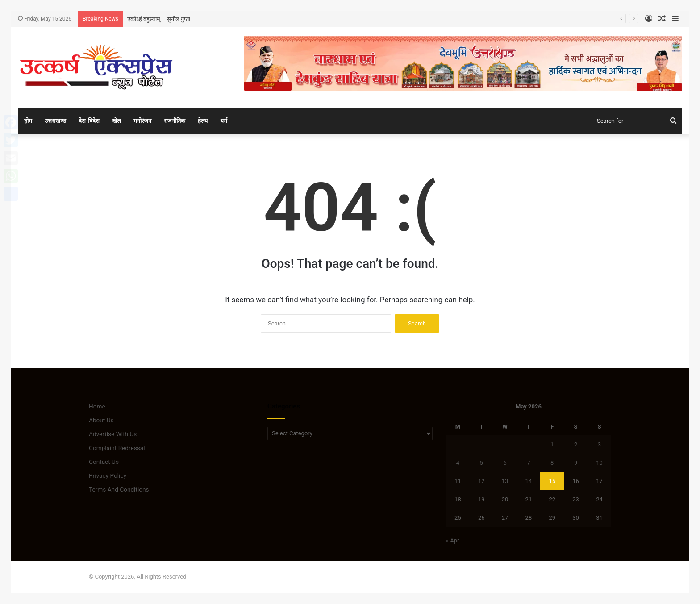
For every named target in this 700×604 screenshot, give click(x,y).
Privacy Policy (108, 475)
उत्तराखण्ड (55, 121)
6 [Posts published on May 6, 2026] (505, 463)
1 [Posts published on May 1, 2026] (552, 444)
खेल (117, 121)
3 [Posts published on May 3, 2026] (599, 444)
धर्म (224, 121)
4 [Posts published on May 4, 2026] (458, 463)
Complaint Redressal (117, 448)
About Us (101, 420)
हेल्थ (203, 121)
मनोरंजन (142, 121)
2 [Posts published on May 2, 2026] (576, 444)
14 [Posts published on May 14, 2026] (529, 481)
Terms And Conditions (119, 489)
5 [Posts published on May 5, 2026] (481, 463)
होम (28, 121)
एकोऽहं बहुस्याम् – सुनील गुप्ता (159, 19)
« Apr (453, 540)
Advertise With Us (113, 434)
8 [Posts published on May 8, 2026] (552, 463)
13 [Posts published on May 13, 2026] (505, 481)
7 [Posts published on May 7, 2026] (528, 463)
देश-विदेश (89, 121)
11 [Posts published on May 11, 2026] (458, 481)
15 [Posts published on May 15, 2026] (552, 481)
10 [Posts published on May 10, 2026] (599, 463)
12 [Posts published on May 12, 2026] (481, 481)
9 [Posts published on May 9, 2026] (576, 463)
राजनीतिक (175, 121)
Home (97, 406)
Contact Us (104, 462)
